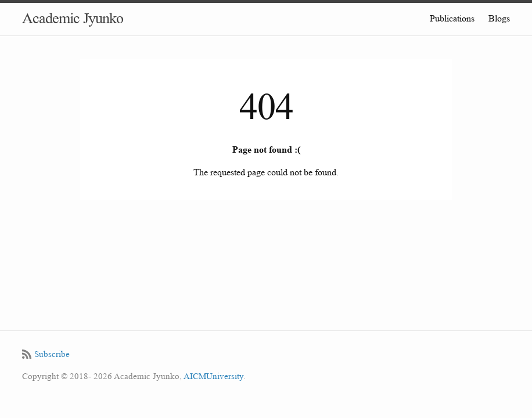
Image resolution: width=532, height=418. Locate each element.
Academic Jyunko (73, 18)
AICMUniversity (213, 376)
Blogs (499, 18)
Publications (452, 18)
